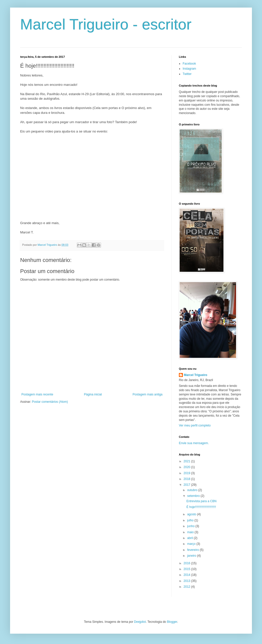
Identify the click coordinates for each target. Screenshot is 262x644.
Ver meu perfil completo (195, 425)
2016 (187, 563)
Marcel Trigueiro (196, 375)
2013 (187, 581)
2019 (187, 473)
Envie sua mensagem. (194, 443)
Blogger (172, 622)
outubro (193, 490)
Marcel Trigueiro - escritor (106, 24)
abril (190, 538)
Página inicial (93, 394)
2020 (187, 467)
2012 (187, 587)
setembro (194, 496)
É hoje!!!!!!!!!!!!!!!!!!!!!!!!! (201, 507)
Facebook (189, 64)
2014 (187, 575)
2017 (187, 485)
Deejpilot (140, 622)
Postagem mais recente (37, 394)
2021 (187, 461)
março (192, 544)
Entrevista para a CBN (201, 501)
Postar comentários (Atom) (50, 402)
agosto (192, 514)
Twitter (187, 74)
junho (191, 526)
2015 (187, 569)
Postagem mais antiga (148, 394)
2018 (187, 479)
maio (191, 532)
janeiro (192, 556)
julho (191, 520)
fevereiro (193, 550)
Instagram (189, 69)
